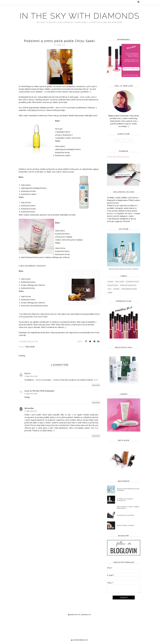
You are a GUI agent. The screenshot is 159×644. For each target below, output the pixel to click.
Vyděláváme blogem (129, 289)
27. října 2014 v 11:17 (31, 414)
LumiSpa (116, 289)
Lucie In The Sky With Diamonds (39, 394)
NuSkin (110, 282)
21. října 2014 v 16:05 (31, 379)
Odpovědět (96, 388)
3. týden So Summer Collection (125, 500)
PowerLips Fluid (132, 282)
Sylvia (27, 376)
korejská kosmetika (128, 285)
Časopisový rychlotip (126, 515)
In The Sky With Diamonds (80, 16)
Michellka (29, 411)
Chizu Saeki (30, 349)
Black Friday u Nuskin (126, 525)
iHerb (110, 293)
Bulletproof (113, 285)
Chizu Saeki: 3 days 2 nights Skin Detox (128, 507)
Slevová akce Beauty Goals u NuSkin (124, 269)
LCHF (110, 289)
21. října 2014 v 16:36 (31, 396)
